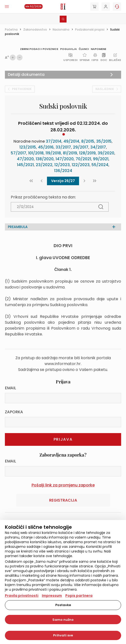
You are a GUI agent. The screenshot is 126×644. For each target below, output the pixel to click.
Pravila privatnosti (22, 596)
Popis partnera (79, 596)
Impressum (52, 596)
